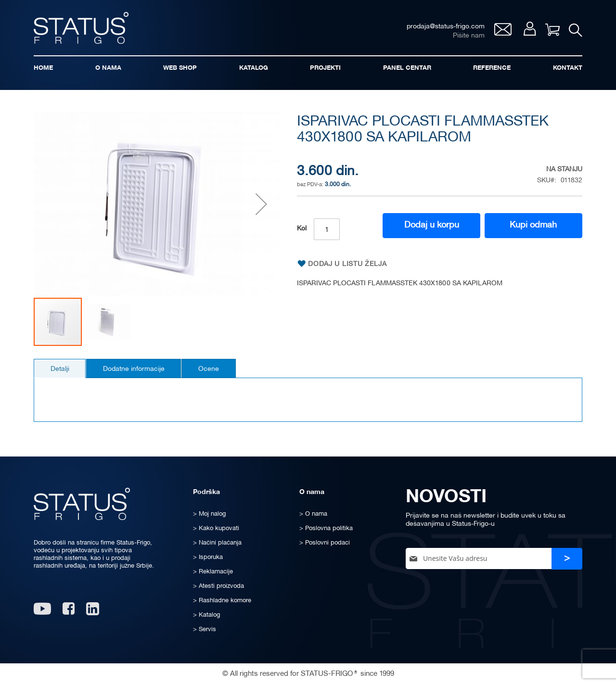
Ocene (212, 370)
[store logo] (82, 28)
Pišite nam (468, 36)
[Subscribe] (567, 559)
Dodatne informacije (136, 370)
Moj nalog (529, 30)
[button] (261, 205)
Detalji (60, 370)
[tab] (60, 369)
